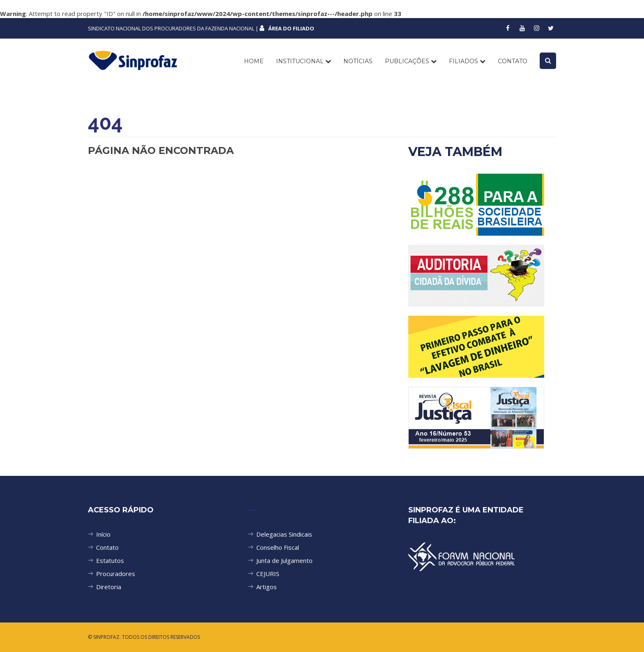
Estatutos (110, 560)
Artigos (267, 587)
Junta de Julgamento (284, 560)
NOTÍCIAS (358, 61)
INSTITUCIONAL (304, 61)
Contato (107, 547)
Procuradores (116, 574)
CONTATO (513, 61)
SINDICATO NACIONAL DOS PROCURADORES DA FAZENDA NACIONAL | (201, 28)
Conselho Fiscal (278, 547)
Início (103, 534)
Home (254, 61)
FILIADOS (467, 61)
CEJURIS (268, 574)
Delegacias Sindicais (284, 534)
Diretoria (109, 587)
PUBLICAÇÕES (411, 61)
